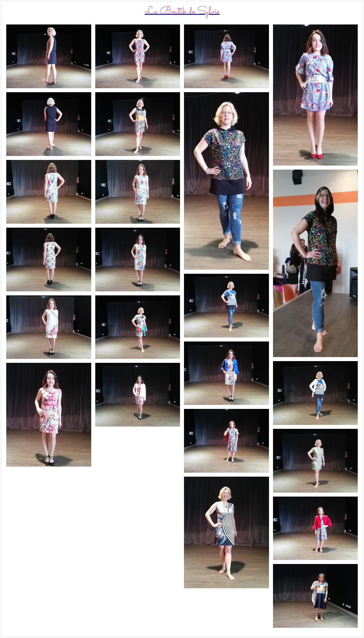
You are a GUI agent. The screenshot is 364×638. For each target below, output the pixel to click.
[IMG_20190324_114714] (138, 192)
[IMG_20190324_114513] (227, 373)
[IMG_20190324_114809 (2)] (316, 263)
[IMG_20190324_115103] (227, 56)
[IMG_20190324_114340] (49, 327)
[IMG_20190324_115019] (49, 124)
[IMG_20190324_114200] (316, 528)
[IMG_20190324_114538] (49, 260)
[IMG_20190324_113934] (316, 596)
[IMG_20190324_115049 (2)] (316, 95)
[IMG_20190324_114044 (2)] (227, 532)
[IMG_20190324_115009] (138, 124)
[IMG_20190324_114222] (138, 327)
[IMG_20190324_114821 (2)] (227, 181)
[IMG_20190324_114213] (227, 441)
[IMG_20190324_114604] (316, 393)
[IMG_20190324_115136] (138, 56)
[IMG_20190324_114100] (138, 395)
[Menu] (11, 11)
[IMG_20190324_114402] (316, 461)
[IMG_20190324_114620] (227, 306)
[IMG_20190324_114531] (138, 260)
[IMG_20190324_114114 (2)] (49, 415)
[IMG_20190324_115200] (49, 56)
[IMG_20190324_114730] (49, 192)
